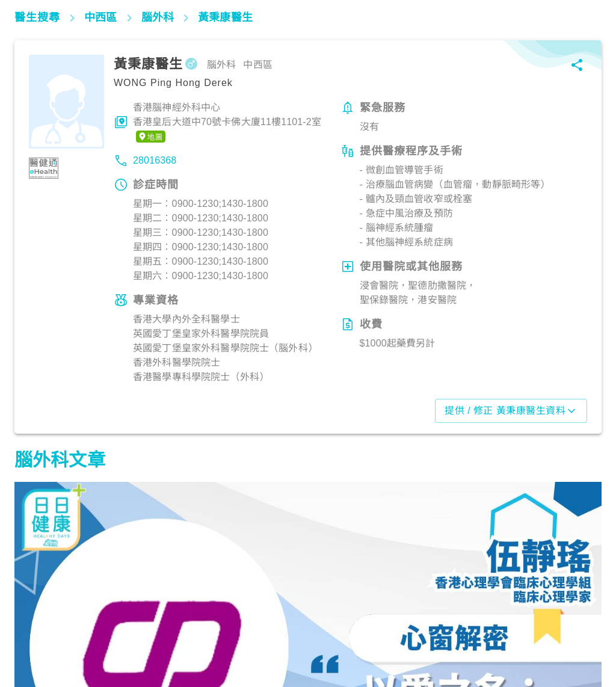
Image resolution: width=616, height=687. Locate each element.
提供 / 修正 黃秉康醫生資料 (511, 411)
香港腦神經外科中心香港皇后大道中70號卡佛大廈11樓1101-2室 (227, 123)
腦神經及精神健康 (56, 634)
